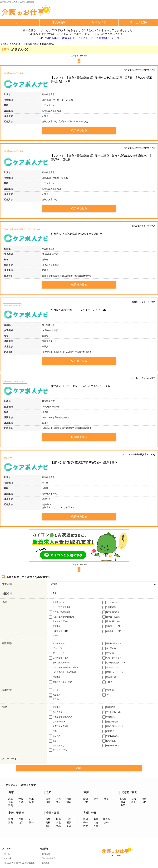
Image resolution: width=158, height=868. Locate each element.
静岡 (96, 799)
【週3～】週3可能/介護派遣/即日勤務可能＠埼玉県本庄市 (84, 462)
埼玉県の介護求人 (31, 44)
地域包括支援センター (114, 663)
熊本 (96, 819)
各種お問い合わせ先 (108, 38)
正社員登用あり (111, 746)
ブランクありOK (111, 712)
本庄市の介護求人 (47, 44)
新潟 (10, 819)
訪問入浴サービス (59, 658)
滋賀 (48, 802)
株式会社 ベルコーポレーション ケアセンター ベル (80, 386)
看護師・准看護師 (59, 622)
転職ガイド (99, 22)
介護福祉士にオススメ (61, 717)
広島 (48, 819)
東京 (10, 799)
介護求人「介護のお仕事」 (12, 44)
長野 (21, 819)
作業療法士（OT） (59, 631)
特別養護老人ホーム (113, 644)
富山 (10, 822)
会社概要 (46, 863)
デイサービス (57, 653)
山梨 (21, 822)
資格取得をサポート (113, 726)
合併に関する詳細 (49, 38)
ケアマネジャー (111, 602)
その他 (54, 635)
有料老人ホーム (58, 644)
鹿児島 (106, 819)
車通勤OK (109, 717)
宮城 (133, 799)
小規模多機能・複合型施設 (62, 672)
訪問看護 (55, 677)
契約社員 (108, 690)
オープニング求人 (59, 750)
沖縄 (96, 826)
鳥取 (59, 822)
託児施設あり (57, 746)
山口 (69, 819)
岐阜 (106, 799)
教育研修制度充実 (59, 726)
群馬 (10, 805)
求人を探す (59, 22)
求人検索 (8, 858)
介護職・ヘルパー (59, 602)
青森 (123, 802)
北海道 (123, 799)
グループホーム (58, 648)
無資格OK (109, 707)
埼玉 (31, 799)
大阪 (48, 799)
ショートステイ (111, 668)
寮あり (54, 741)
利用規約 (46, 854)
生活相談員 (109, 607)
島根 (48, 822)
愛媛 (69, 822)
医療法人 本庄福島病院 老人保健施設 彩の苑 (76, 234)
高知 (69, 826)
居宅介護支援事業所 (60, 663)
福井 (31, 822)
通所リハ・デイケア (113, 672)
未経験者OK (56, 712)
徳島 (59, 826)
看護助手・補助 (111, 622)
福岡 (85, 819)
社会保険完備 (110, 722)
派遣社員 (55, 695)
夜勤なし (55, 731)
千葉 (10, 802)
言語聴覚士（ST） (112, 631)
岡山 (59, 819)
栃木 (31, 802)
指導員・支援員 (111, 617)
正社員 (54, 690)
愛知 (85, 799)
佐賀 (85, 826)
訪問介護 (108, 653)
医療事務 (55, 626)
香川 (48, 826)
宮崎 (106, 822)
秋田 (123, 805)
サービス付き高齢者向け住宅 (63, 668)
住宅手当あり (110, 741)
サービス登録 (138, 22)
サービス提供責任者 (60, 607)
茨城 (21, 802)
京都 (69, 799)
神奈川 (21, 799)
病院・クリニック (112, 658)
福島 (144, 799)
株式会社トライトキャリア (78, 38)
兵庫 (59, 799)
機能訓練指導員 (111, 612)
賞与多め (55, 707)
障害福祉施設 (110, 677)
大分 (96, 822)
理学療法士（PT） (112, 626)
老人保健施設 (110, 648)
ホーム (20, 22)
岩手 (133, 802)
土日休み (55, 736)
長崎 (85, 822)
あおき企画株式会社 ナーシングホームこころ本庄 (79, 310)
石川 (31, 819)
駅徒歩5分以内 (57, 722)
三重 (85, 802)
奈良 (59, 802)
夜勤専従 (108, 731)
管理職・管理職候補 (60, 612)
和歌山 (69, 802)
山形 (144, 802)
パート (107, 695)
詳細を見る (79, 130)
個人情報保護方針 (50, 858)
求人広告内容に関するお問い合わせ (19, 863)
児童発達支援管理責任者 (62, 617)
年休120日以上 (111, 736)
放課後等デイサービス (61, 682)
